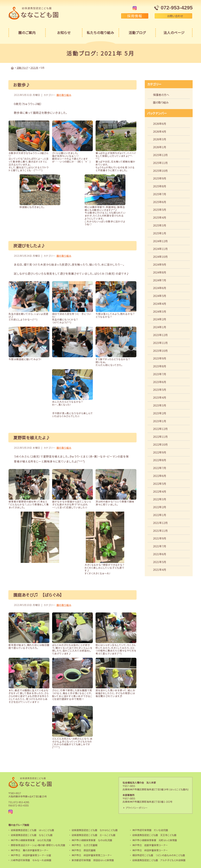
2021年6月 (160, 554)
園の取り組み (64, 95)
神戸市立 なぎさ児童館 (85, 845)
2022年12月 (160, 429)
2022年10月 (160, 444)
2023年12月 (160, 335)
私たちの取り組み (100, 33)
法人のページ (174, 33)
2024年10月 (160, 256)
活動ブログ (137, 33)
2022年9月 (160, 452)
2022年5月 (160, 483)
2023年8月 (160, 366)
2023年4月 (160, 397)
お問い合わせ (173, 16)
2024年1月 (160, 327)
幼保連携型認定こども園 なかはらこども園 (95, 830)
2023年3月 (160, 405)
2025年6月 (160, 202)
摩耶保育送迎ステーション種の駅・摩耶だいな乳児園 (38, 845)
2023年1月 (160, 421)
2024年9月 (160, 264)
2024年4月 (160, 303)
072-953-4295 (21, 802)
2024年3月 (160, 311)
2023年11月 (160, 343)
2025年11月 (160, 163)
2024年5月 (160, 296)
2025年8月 (160, 186)
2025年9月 (160, 178)
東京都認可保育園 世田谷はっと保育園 (93, 860)
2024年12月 (160, 241)
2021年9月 (160, 538)
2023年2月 (160, 413)
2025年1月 (160, 233)
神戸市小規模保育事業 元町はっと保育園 (155, 840)
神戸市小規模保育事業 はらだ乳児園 (31, 840)
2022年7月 (160, 468)
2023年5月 (160, 389)
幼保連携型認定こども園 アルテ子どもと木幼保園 (159, 860)
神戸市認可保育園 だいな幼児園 (150, 830)
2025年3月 (160, 225)
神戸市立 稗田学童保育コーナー (150, 850)
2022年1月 (160, 515)
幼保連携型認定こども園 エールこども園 (93, 835)
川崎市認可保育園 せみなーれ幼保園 (31, 860)
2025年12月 (160, 155)
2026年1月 (160, 147)
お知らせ (64, 33)
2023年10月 (160, 350)
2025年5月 (160, 209)
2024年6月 (160, 288)
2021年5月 (160, 562)
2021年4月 (160, 569)
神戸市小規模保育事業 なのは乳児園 (92, 840)
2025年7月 (160, 194)
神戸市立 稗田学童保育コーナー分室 (31, 855)
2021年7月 (160, 546)
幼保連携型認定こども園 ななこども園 (32, 835)
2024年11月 (160, 249)
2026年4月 (160, 131)
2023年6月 (160, 382)
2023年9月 (160, 358)
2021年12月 (160, 523)
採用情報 (135, 16)
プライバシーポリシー (137, 808)
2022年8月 (160, 460)
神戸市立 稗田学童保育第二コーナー (92, 855)
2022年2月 (160, 507)
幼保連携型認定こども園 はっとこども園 (32, 830)
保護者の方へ (161, 95)
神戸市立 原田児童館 (84, 850)
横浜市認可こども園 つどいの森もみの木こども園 (159, 855)
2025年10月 (160, 170)
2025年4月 (160, 217)
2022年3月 (160, 499)
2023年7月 (160, 374)
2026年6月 (160, 123)
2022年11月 (160, 436)
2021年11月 (160, 530)
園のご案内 (27, 33)
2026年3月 (160, 139)
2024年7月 (160, 280)
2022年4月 (160, 491)
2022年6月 (160, 476)
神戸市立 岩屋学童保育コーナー (150, 845)
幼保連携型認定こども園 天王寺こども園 (154, 835)
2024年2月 (160, 319)
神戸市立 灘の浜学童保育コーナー (30, 850)
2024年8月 (160, 272)
